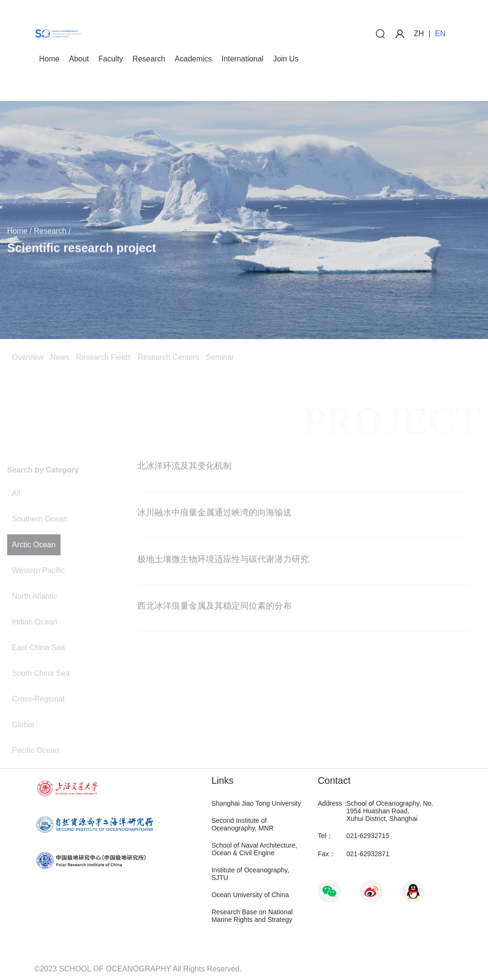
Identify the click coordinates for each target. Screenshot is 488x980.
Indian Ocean (35, 644)
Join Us (286, 59)
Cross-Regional (38, 721)
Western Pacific (38, 592)
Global (23, 746)
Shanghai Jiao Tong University (256, 803)
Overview (28, 359)
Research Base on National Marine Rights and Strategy (252, 916)
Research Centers (168, 359)
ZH (419, 34)
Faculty (111, 59)
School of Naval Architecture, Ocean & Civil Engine (254, 849)
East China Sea (38, 669)
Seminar (220, 359)
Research (149, 59)
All (16, 515)
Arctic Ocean (34, 566)
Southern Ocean (40, 541)
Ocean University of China (250, 895)
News (60, 359)
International (243, 59)
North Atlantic (35, 618)
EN (440, 34)
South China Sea (41, 695)
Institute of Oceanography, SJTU (250, 874)
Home (49, 59)
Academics (193, 59)
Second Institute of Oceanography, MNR (243, 824)
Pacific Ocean (36, 772)
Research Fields (103, 359)
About (79, 59)
